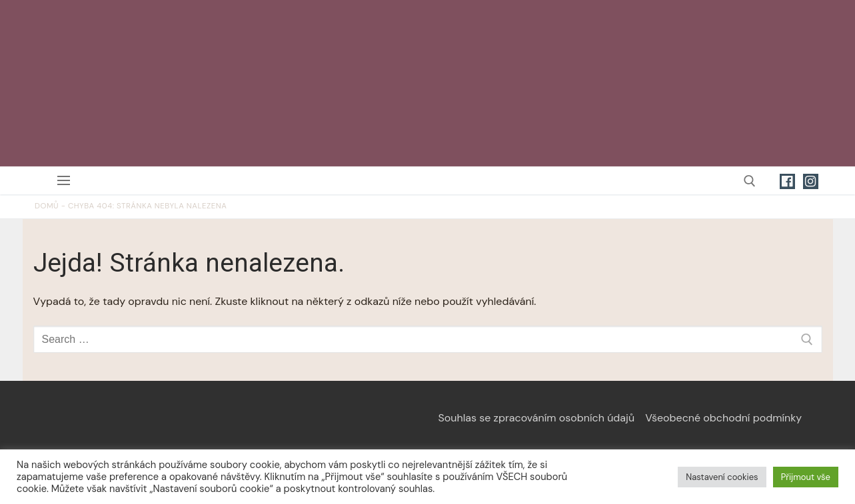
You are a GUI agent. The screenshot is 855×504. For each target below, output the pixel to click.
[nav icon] (66, 180)
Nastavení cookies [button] (722, 477)
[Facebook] (787, 181)
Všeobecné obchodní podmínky (723, 418)
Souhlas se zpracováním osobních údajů (537, 418)
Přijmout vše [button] (806, 477)
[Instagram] (811, 181)
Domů (47, 206)
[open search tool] (750, 181)
